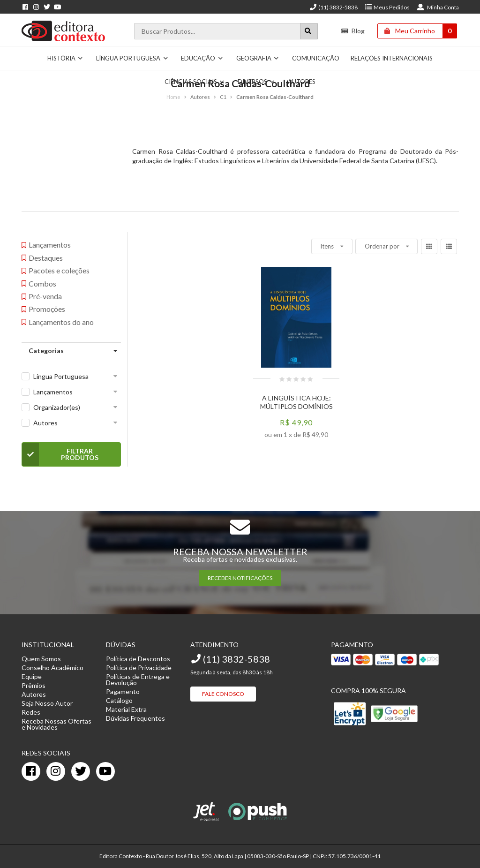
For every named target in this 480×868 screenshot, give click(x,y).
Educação (202, 58)
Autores (45, 423)
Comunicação (316, 58)
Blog (353, 31)
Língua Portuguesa (132, 58)
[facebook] (31, 771)
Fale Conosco (223, 694)
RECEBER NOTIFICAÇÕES (240, 578)
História (65, 58)
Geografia (258, 58)
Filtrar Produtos (60, 454)
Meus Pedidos (387, 7)
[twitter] (81, 771)
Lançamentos (53, 392)
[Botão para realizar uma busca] (309, 31)
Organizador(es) (57, 407)
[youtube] (105, 771)
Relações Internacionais (392, 58)
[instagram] (56, 771)
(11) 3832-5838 (333, 7)
